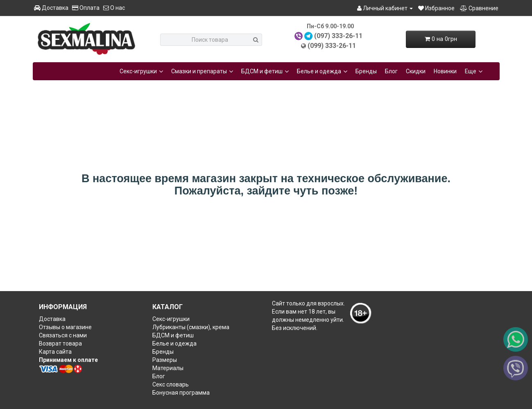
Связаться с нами (63, 335)
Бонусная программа (181, 393)
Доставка (51, 8)
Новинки (445, 71)
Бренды (366, 71)
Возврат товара (60, 343)
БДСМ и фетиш (265, 71)
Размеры (165, 360)
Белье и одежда (322, 71)
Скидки (416, 71)
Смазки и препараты (202, 71)
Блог (391, 71)
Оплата (86, 8)
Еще (474, 71)
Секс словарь (171, 384)
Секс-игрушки (141, 71)
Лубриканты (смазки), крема (191, 327)
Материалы (168, 368)
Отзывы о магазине (65, 327)
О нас (114, 8)
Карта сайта (55, 352)
